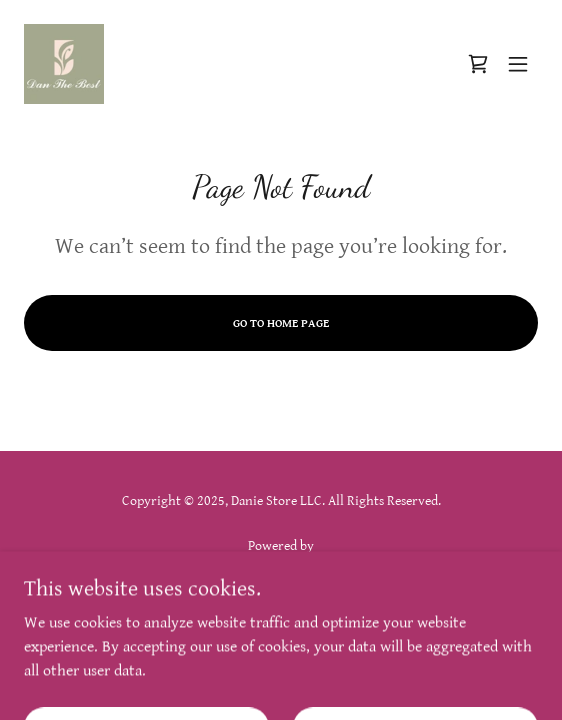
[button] (518, 64)
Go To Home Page (281, 323)
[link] (64, 64)
